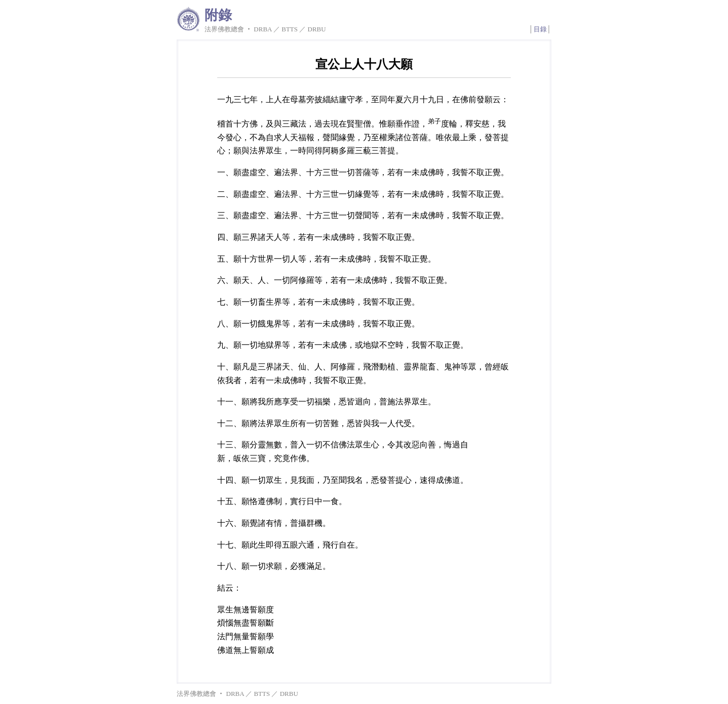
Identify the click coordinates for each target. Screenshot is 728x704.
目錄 (540, 29)
